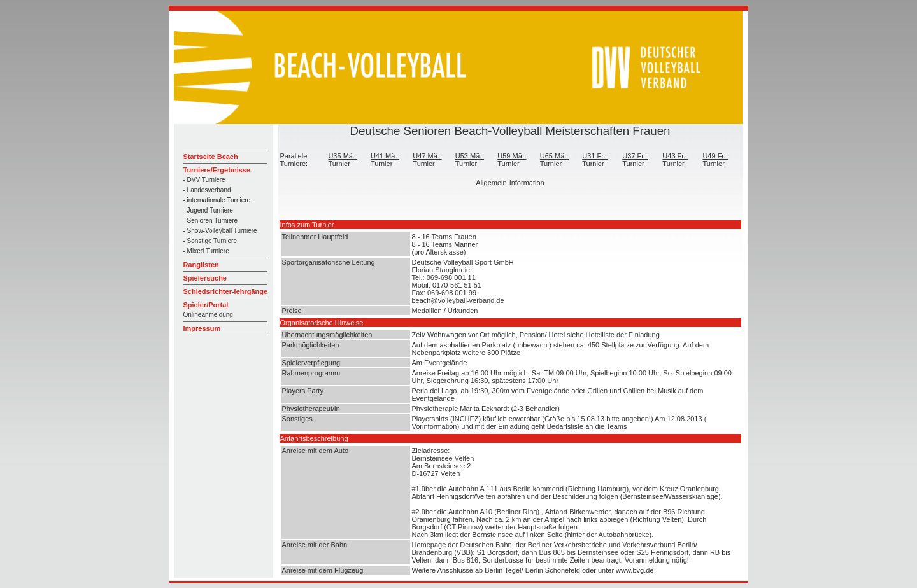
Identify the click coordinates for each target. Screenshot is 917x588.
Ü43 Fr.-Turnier (675, 160)
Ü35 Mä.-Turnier (342, 160)
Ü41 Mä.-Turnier (385, 160)
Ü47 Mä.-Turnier (427, 160)
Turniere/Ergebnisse (217, 170)
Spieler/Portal (206, 305)
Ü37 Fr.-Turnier (635, 160)
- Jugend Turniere (208, 210)
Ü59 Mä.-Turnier (512, 160)
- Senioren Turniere (211, 220)
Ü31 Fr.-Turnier (595, 160)
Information (527, 183)
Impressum (202, 328)
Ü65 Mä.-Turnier (554, 160)
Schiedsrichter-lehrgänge (226, 291)
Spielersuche (205, 278)
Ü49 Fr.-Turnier (715, 160)
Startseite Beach (211, 157)
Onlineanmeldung (208, 315)
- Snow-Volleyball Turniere (220, 231)
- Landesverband (207, 190)
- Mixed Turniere (206, 251)
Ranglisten (201, 265)
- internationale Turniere (217, 200)
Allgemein (491, 183)
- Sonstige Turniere (210, 241)
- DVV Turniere (204, 180)
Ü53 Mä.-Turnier (470, 160)
